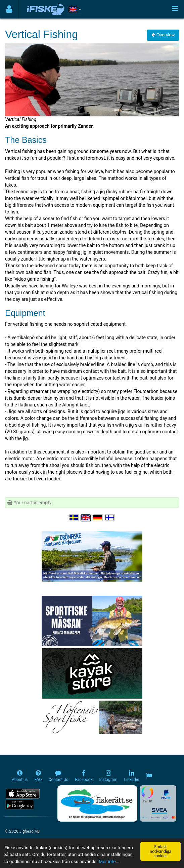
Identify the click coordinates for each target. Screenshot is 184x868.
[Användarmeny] (9, 9)
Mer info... (109, 862)
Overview (163, 35)
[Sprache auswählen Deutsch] (98, 518)
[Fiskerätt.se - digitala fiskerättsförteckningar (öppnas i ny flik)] (97, 803)
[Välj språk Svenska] (74, 518)
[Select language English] (86, 518)
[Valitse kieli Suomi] (110, 518)
